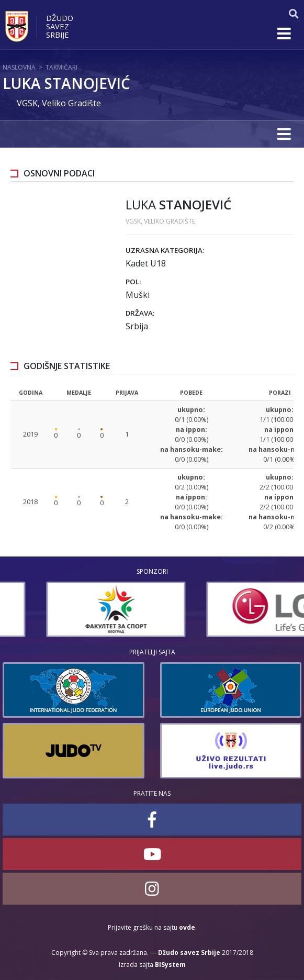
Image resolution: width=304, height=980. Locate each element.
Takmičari (61, 67)
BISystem (170, 965)
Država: (140, 313)
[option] (72, 609)
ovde (187, 927)
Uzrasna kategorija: (165, 250)
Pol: (133, 282)
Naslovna (19, 67)
